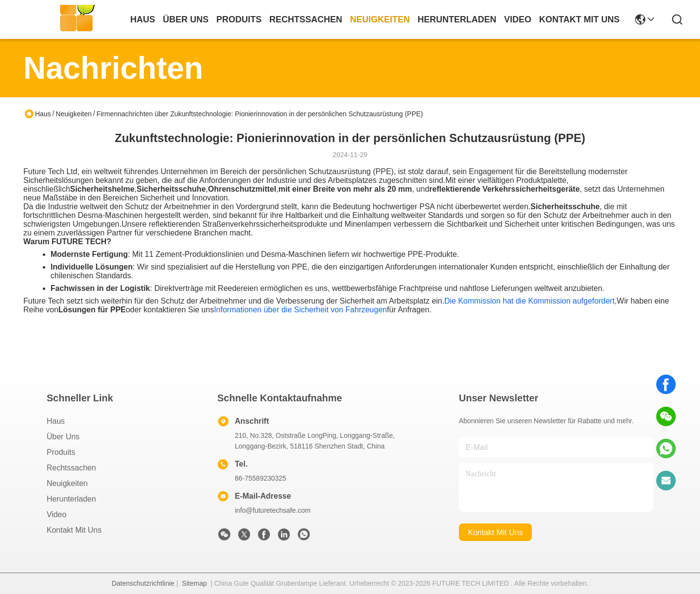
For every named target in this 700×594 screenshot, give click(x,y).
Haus (143, 19)
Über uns (186, 19)
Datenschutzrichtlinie (143, 583)
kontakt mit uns (579, 19)
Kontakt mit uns (74, 530)
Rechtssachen (71, 468)
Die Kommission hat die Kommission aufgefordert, (531, 301)
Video (57, 514)
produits (239, 19)
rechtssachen (306, 19)
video (518, 19)
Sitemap (194, 583)
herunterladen (457, 19)
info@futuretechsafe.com (273, 510)
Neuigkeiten (74, 114)
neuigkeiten (380, 19)
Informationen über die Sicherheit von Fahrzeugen (300, 310)
